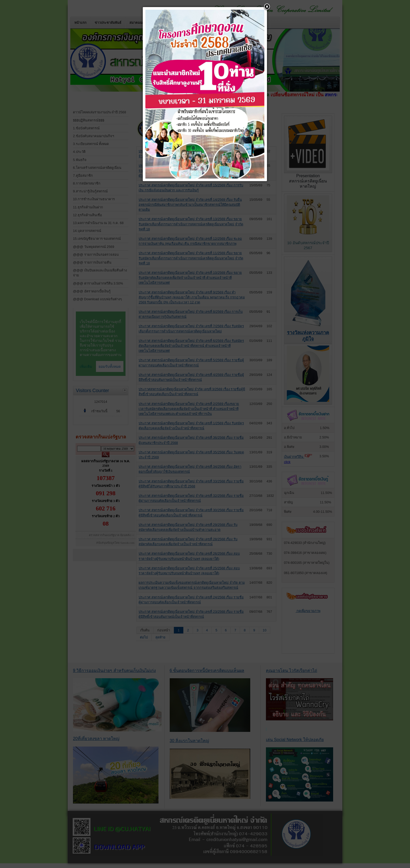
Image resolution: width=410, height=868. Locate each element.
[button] (267, 7)
